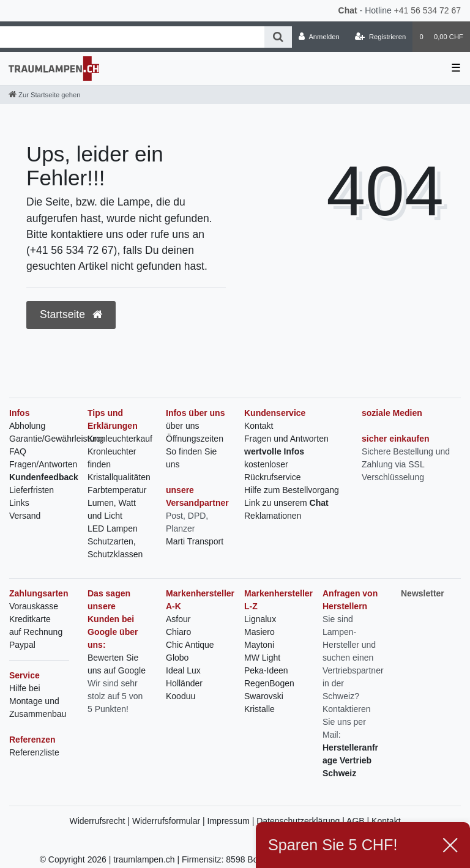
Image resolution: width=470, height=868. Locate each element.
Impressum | (232, 821)
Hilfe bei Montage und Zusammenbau (38, 701)
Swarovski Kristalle (264, 703)
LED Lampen (113, 529)
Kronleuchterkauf (120, 439)
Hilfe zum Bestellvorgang (292, 490)
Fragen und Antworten (286, 439)
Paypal (22, 645)
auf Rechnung (36, 632)
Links (19, 503)
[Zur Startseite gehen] (44, 95)
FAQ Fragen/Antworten (43, 458)
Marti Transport (195, 541)
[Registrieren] (380, 37)
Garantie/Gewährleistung (57, 439)
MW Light (262, 658)
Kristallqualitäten (119, 477)
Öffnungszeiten (195, 439)
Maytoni (259, 645)
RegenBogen (269, 683)
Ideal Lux (183, 670)
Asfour (178, 619)
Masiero (259, 632)
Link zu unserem (286, 503)
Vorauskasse (34, 606)
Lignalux (260, 619)
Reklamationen (273, 516)
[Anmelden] (319, 37)
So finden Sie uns (191, 458)
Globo (177, 658)
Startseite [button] (71, 314)
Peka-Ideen (266, 670)
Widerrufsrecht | (100, 821)
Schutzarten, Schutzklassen (115, 548)
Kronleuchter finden (112, 458)
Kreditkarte (30, 619)
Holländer (184, 683)
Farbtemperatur (117, 490)
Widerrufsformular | (170, 821)
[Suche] (278, 37)
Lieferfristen (32, 490)
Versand (25, 516)
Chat (348, 10)
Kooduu (181, 696)
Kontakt (259, 426)
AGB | (359, 821)
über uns (182, 426)
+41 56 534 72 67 (427, 10)
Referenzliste (34, 752)
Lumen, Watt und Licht (112, 509)
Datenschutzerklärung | (301, 821)
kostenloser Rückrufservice (273, 471)
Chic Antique (190, 645)
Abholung (27, 426)
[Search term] (132, 37)
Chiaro (178, 632)
